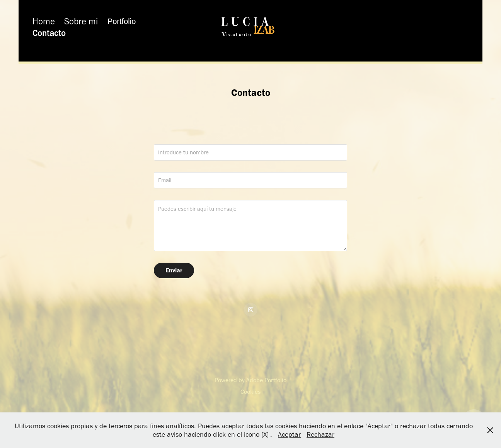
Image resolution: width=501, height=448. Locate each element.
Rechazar (320, 434)
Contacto (49, 33)
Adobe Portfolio (266, 380)
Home (44, 21)
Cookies (250, 392)
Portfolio (122, 21)
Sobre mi (81, 21)
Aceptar (289, 434)
